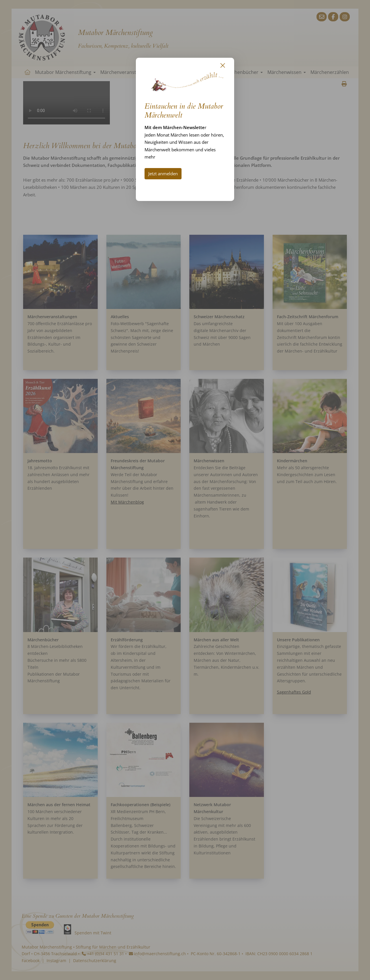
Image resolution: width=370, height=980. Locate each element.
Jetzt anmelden (163, 174)
